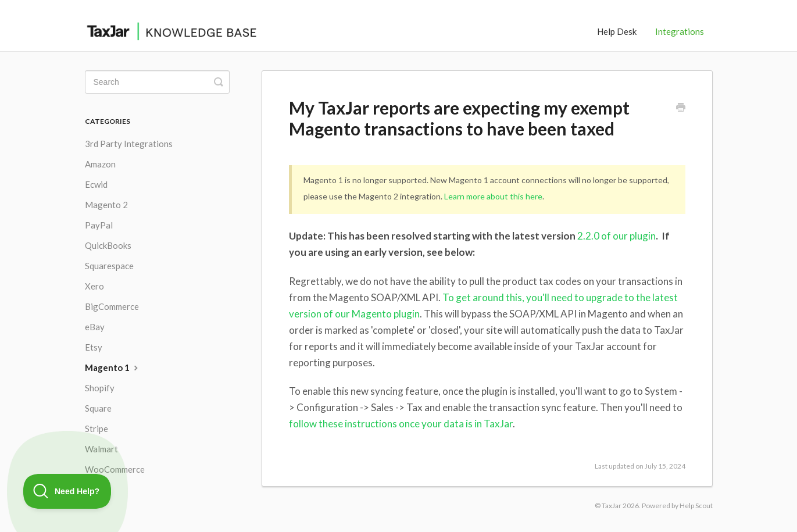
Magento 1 (113, 367)
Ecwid (96, 184)
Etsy (94, 347)
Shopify (100, 388)
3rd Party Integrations (129, 144)
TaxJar (612, 506)
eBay (95, 327)
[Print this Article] (681, 108)
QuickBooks (108, 245)
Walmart (101, 449)
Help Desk (617, 31)
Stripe (97, 429)
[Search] (157, 82)
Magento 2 (106, 205)
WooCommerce (115, 469)
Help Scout (696, 506)
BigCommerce (112, 306)
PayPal (99, 225)
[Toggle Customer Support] (67, 491)
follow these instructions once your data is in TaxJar (401, 424)
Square (98, 408)
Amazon (100, 164)
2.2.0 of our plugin (616, 236)
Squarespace (109, 266)
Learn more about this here (493, 196)
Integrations (680, 31)
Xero (94, 286)
